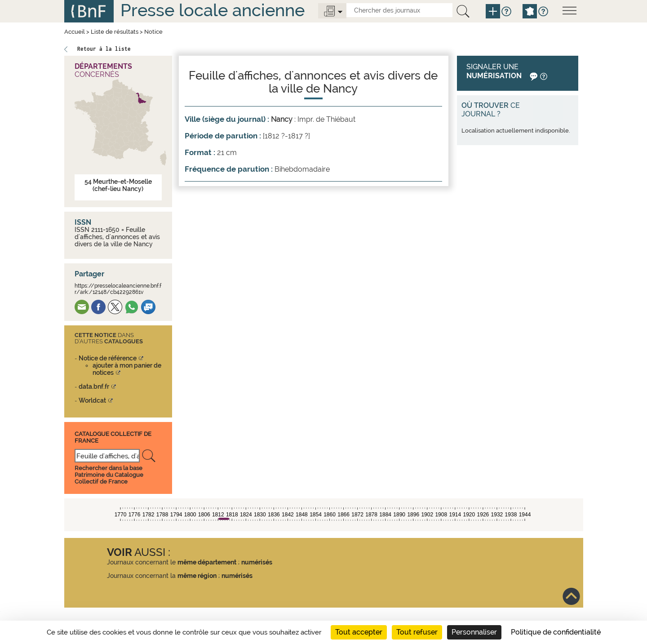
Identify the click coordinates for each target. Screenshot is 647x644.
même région (197, 576)
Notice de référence (108, 358)
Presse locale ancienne (213, 10)
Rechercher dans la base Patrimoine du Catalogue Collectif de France (109, 475)
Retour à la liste (104, 49)
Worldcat (92, 400)
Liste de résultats (115, 32)
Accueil (75, 32)
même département (207, 562)
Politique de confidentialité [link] (556, 632)
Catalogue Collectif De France (113, 437)
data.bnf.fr (94, 386)
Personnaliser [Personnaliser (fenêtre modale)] (474, 632)
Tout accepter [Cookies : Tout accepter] (359, 632)
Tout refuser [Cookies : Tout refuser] (417, 632)
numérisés (257, 562)
